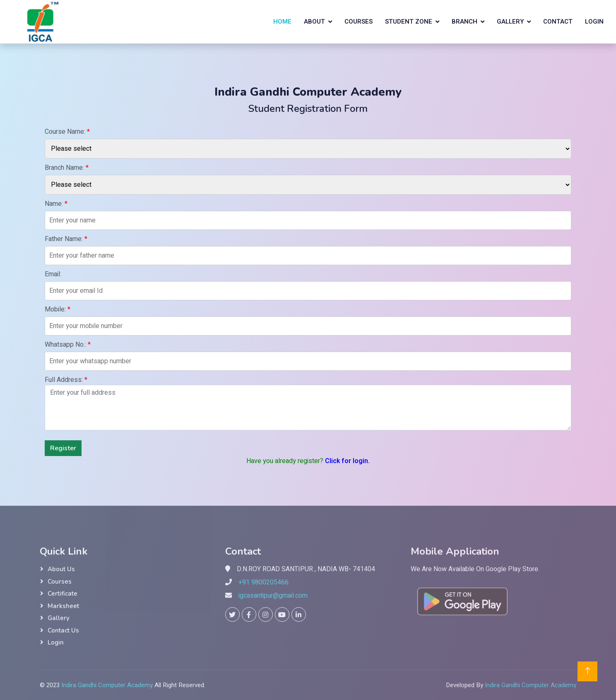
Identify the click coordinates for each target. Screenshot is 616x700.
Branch (464, 22)
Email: (53, 274)
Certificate (63, 594)
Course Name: (67, 132)
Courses (359, 22)
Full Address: (66, 380)
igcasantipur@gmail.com (273, 596)
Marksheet (63, 606)
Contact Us (63, 630)
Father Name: (66, 239)
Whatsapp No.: (68, 345)
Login (594, 22)
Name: (56, 204)
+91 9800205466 (263, 582)
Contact (558, 22)
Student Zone (409, 22)
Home (282, 22)
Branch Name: (67, 168)
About (314, 22)
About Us (61, 569)
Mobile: (58, 309)
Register (63, 448)
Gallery (510, 22)
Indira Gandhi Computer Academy (107, 685)
